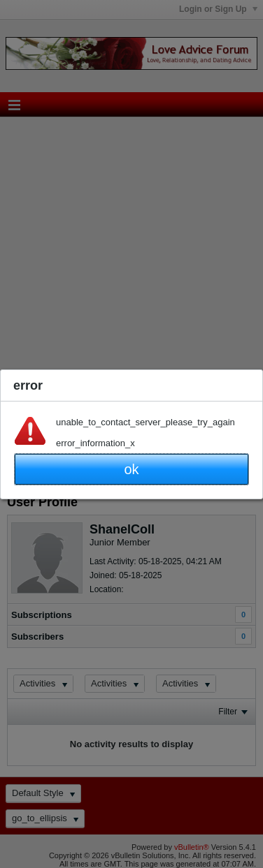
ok (131, 469)
